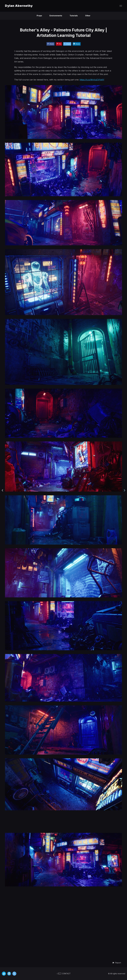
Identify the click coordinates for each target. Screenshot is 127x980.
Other (88, 16)
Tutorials (74, 16)
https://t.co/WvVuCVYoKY (92, 80)
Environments (56, 16)
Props (39, 16)
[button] (117, 963)
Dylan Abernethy (19, 6)
